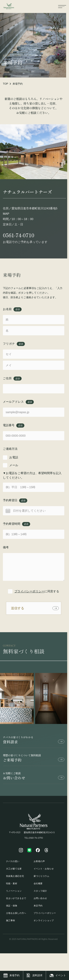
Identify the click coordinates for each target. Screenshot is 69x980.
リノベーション (14, 893)
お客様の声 (39, 863)
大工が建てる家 (14, 870)
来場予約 (14, 975)
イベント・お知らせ (44, 870)
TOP (6, 84)
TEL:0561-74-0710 (34, 840)
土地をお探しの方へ (16, 915)
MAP (6, 214)
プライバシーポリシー (29, 591)
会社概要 (38, 885)
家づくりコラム (41, 878)
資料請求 (34, 742)
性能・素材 (12, 885)
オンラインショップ (44, 922)
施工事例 (10, 922)
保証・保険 (12, 907)
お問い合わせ (34, 778)
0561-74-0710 (19, 235)
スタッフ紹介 (40, 893)
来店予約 (38, 907)
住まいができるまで (16, 900)
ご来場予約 (34, 760)
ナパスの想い (13, 863)
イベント (61, 975)
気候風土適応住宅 (15, 878)
